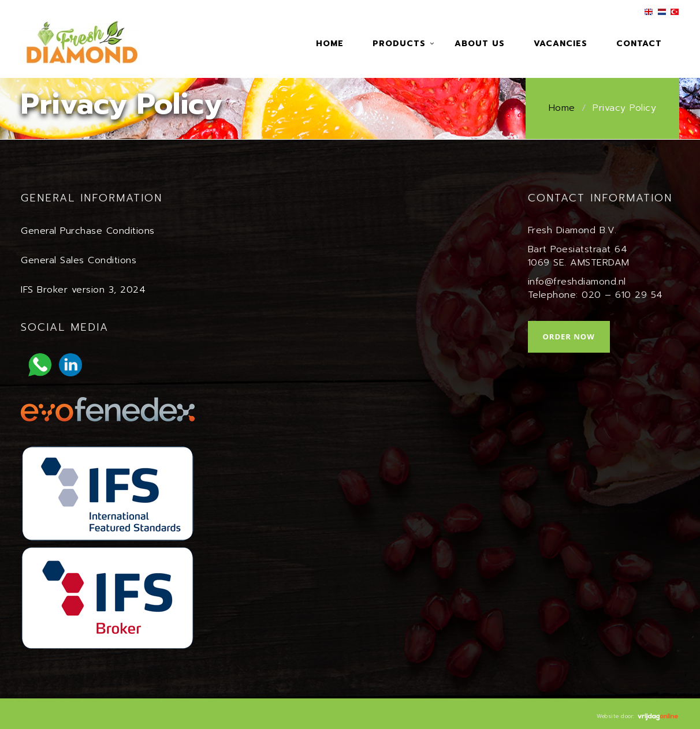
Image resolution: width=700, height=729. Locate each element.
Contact (639, 44)
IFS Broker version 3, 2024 (83, 290)
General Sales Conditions (79, 260)
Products (399, 44)
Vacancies (561, 44)
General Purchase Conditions (88, 231)
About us (480, 44)
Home (330, 44)
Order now (569, 337)
